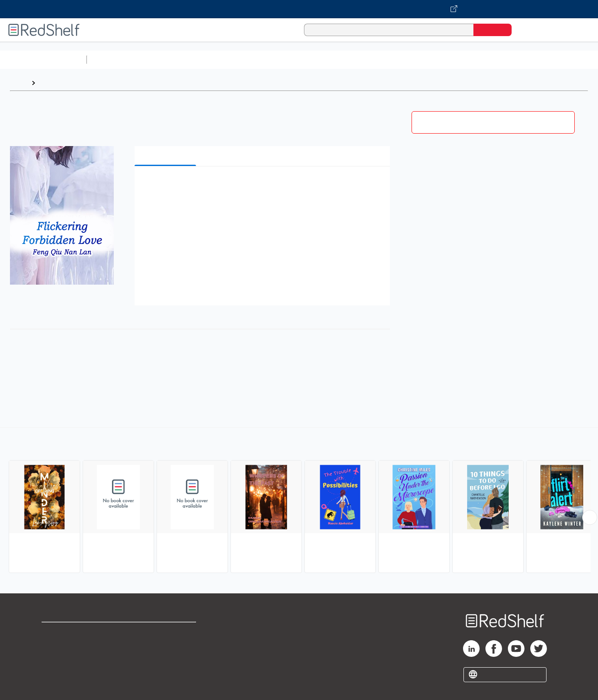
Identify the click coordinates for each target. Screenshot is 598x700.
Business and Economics (322, 60)
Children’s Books (551, 60)
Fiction (469, 60)
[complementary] (299, 501)
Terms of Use (166, 632)
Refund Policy (166, 645)
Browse (51, 83)
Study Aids (112, 60)
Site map (55, 672)
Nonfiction (503, 60)
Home (19, 83)
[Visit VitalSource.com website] (299, 9)
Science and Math (163, 60)
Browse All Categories (43, 60)
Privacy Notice (65, 659)
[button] (264, 185)
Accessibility (164, 659)
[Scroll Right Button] (590, 517)
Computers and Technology (237, 60)
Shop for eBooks (68, 632)
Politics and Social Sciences (409, 60)
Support (54, 645)
